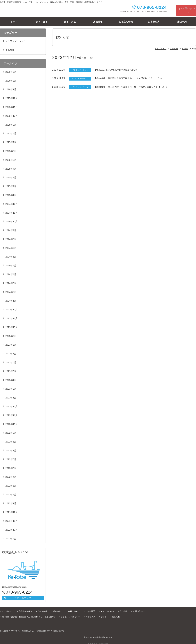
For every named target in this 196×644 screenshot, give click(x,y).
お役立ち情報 (126, 19)
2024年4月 (11, 272)
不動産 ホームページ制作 (98, 641)
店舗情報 (98, 19)
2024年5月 (11, 263)
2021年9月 (11, 536)
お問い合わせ (186, 9)
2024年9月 (11, 228)
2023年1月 (11, 395)
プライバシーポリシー (70, 614)
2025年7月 (11, 140)
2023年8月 (11, 342)
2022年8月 (11, 439)
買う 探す (42, 19)
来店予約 (182, 19)
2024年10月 (12, 219)
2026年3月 (11, 69)
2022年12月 (12, 404)
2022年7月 (11, 448)
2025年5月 (11, 157)
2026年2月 (11, 78)
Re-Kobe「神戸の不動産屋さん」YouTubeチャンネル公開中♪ (28, 614)
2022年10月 (12, 422)
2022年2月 (11, 492)
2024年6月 (11, 254)
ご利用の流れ (72, 609)
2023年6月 (11, 360)
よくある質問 (89, 609)
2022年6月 (11, 457)
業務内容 (57, 609)
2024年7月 (11, 245)
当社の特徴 (43, 609)
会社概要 (123, 609)
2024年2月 (11, 289)
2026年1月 (11, 87)
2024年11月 (12, 210)
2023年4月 (11, 377)
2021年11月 (12, 518)
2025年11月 (12, 104)
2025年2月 (11, 184)
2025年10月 (12, 113)
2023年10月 (12, 325)
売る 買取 (70, 19)
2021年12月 (12, 510)
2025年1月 (11, 193)
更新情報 (10, 47)
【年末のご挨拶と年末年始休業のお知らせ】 (117, 67)
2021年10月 (12, 527)
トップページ (7, 609)
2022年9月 (11, 430)
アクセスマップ (23, 595)
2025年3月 (11, 175)
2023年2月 (11, 386)
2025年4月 (11, 166)
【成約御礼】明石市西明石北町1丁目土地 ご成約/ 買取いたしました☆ (131, 84)
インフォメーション (16, 38)
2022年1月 (11, 501)
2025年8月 (11, 131)
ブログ (104, 614)
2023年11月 (12, 316)
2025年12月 (12, 96)
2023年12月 (12, 307)
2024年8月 (11, 237)
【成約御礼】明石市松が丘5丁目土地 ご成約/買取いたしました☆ (128, 76)
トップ (14, 19)
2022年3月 (11, 483)
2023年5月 (11, 369)
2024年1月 (11, 298)
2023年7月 (11, 351)
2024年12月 (12, 201)
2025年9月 (11, 122)
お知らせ (116, 614)
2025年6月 (11, 148)
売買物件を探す (25, 609)
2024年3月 (11, 281)
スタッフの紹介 (107, 609)
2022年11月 (12, 413)
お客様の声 (154, 19)
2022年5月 (11, 466)
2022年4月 (11, 474)
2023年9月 (11, 333)
